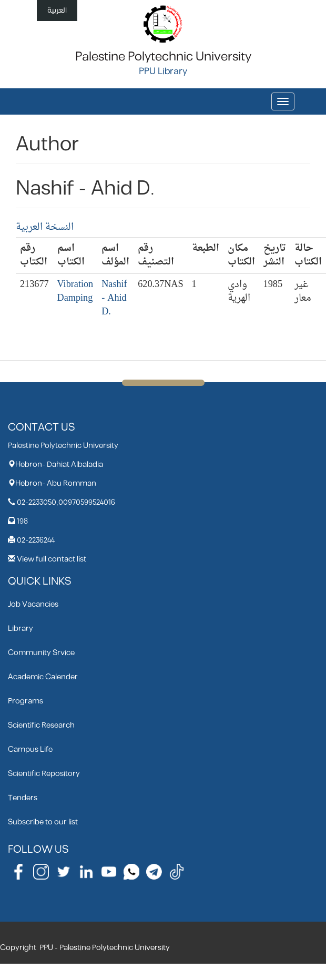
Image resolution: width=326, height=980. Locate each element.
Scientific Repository (44, 774)
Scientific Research (41, 725)
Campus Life (30, 749)
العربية (57, 10)
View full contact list (52, 559)
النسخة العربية (45, 227)
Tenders (23, 798)
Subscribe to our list (43, 822)
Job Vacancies (33, 604)
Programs (26, 701)
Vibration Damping (75, 292)
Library (21, 629)
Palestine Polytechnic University (163, 57)
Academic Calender (43, 677)
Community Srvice (41, 653)
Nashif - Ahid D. (114, 298)
